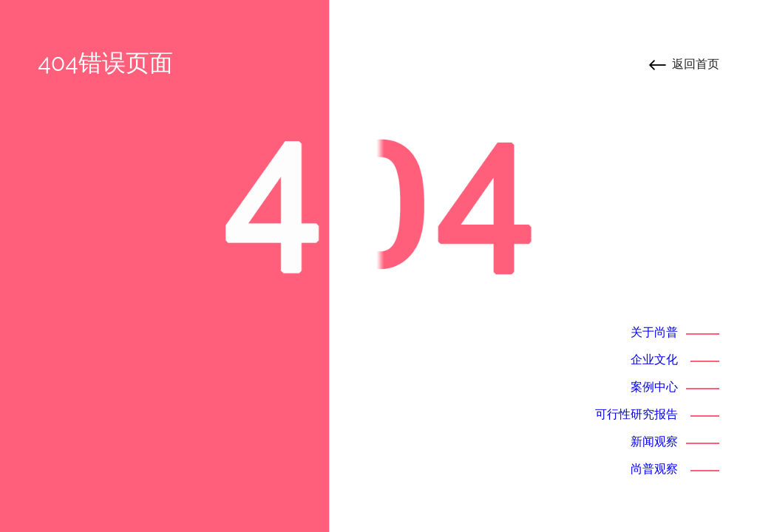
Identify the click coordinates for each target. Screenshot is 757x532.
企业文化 (654, 359)
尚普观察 (654, 469)
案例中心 (654, 387)
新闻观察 (654, 441)
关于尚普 (654, 332)
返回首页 (696, 64)
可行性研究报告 (637, 414)
